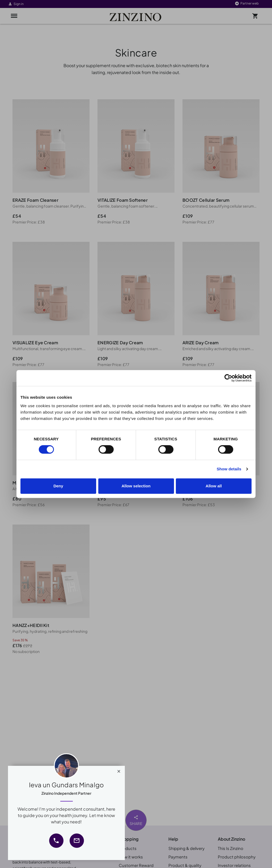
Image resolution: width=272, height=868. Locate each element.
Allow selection (136, 486)
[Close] (119, 770)
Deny (58, 486)
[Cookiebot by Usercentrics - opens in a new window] (228, 378)
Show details (229, 469)
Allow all (214, 486)
